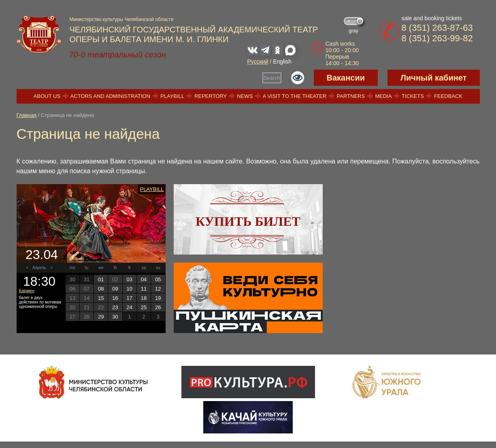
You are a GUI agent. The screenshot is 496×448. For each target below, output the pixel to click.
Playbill (172, 96)
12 (158, 289)
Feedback (448, 96)
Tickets (413, 96)
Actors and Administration (110, 96)
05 (158, 279)
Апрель (39, 268)
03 (130, 279)
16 (115, 298)
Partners (351, 96)
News (245, 96)
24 (130, 307)
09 (115, 289)
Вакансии (346, 78)
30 (115, 317)
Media (383, 96)
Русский (258, 62)
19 (158, 298)
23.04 (42, 255)
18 (144, 298)
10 (130, 289)
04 (144, 279)
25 (144, 307)
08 (101, 289)
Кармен (27, 291)
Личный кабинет (433, 78)
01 (101, 279)
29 (101, 317)
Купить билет (248, 221)
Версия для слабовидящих (298, 78)
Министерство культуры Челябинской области (122, 19)
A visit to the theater (295, 96)
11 (144, 289)
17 (130, 298)
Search (271, 78)
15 (101, 298)
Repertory (211, 96)
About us (47, 96)
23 (115, 307)
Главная (27, 115)
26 (158, 307)
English (282, 62)
